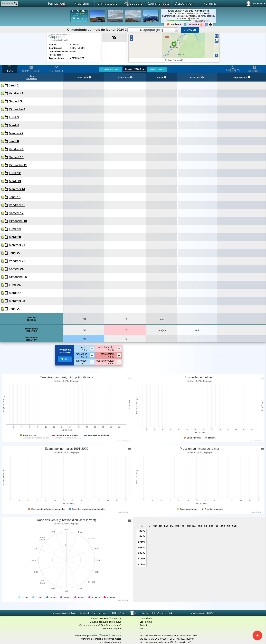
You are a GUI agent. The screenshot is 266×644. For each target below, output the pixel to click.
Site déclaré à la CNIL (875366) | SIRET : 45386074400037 (167, 639)
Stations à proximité (174, 60)
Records (254, 69)
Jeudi (14, 85)
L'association (146, 618)
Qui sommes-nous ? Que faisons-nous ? (100, 625)
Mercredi (16, 133)
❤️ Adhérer (174, 25)
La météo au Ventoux (110, 642)
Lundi (14, 117)
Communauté (159, 4)
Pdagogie (133, 3)
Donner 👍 (196, 25)
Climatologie (107, 3)
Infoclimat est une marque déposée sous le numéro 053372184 (169, 636)
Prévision (82, 3)
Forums (210, 3)
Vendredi (16, 93)
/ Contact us (106, 618)
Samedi (15, 101)
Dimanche (17, 109)
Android (144, 625)
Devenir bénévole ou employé (106, 622)
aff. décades (32, 79)
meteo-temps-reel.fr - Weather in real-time (98, 635)
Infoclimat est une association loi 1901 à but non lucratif (165, 642)
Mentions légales (112, 629)
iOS (142, 629)
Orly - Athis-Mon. (79, 11)
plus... (65, 359)
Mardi (14, 125)
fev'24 (10, 69)
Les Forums (146, 622)
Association (184, 3)
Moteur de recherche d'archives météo (101, 639)
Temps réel (57, 4)
